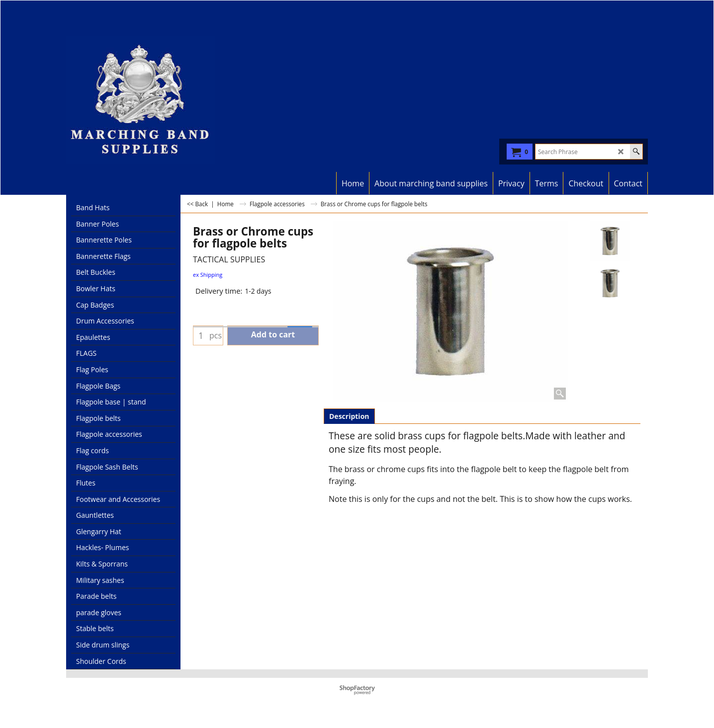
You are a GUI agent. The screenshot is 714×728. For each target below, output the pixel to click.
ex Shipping (208, 275)
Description (349, 416)
